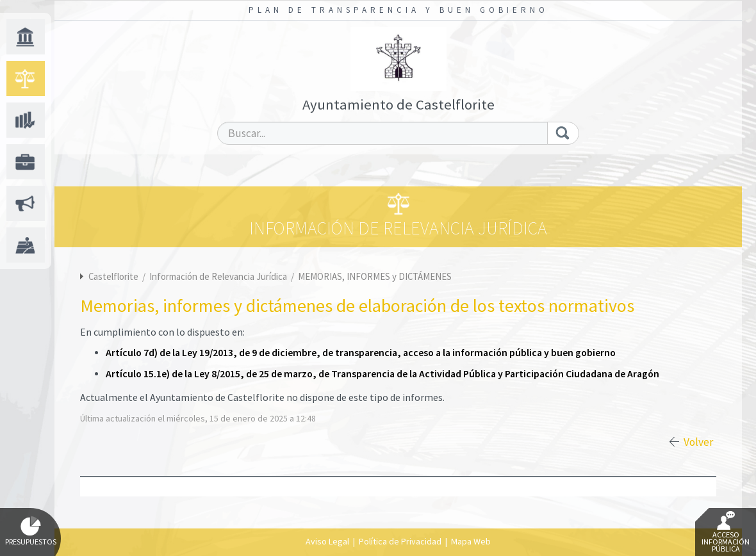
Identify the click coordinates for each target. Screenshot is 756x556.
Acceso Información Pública (726, 532)
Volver (698, 442)
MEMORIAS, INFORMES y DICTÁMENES (375, 276)
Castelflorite (113, 276)
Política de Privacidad (400, 541)
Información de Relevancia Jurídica (219, 276)
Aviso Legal (327, 541)
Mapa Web (471, 541)
